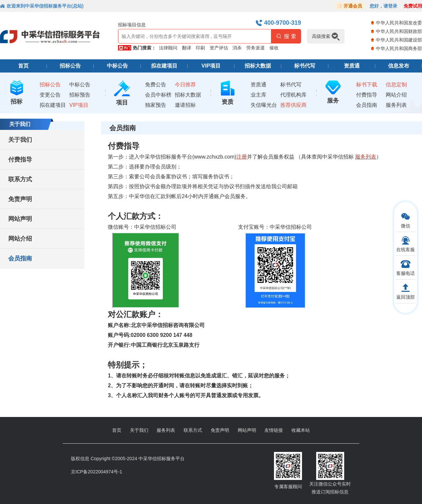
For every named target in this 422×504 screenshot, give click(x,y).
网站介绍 (396, 95)
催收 (274, 48)
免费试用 (413, 6)
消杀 (237, 48)
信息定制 (396, 85)
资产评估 (219, 48)
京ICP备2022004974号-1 (97, 472)
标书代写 (305, 66)
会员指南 (367, 105)
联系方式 (20, 179)
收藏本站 (301, 430)
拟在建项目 (164, 66)
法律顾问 (168, 48)
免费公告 (156, 85)
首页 (23, 66)
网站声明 (20, 219)
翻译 (187, 48)
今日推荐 (185, 85)
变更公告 (50, 95)
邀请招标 (185, 105)
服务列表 (396, 105)
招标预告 (80, 95)
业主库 (258, 95)
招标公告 (70, 66)
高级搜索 (326, 37)
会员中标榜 (158, 95)
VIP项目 (211, 66)
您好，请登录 (383, 6)
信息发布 (399, 66)
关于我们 (20, 140)
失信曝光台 (264, 105)
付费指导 (367, 95)
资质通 (352, 66)
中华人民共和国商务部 (399, 48)
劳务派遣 (256, 48)
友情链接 (274, 430)
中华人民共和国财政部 (399, 31)
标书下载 (367, 85)
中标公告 (117, 66)
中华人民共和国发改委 (399, 23)
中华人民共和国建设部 (399, 40)
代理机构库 (293, 95)
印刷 (200, 48)
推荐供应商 (293, 105)
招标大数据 (258, 66)
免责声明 (20, 199)
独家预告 (156, 105)
